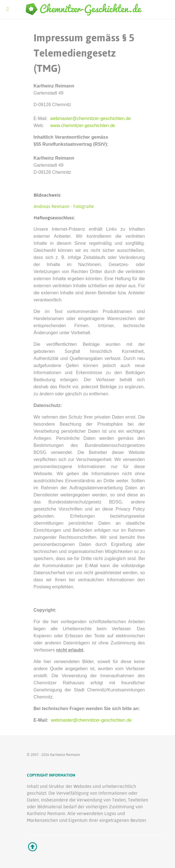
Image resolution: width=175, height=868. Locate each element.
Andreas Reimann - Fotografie (64, 206)
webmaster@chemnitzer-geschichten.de (90, 118)
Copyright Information (51, 775)
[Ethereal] (88, 10)
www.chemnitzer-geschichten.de (83, 126)
